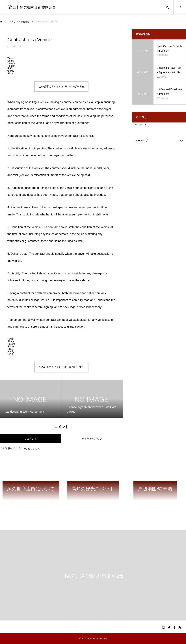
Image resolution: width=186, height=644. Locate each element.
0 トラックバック (92, 439)
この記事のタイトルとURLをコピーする (61, 86)
